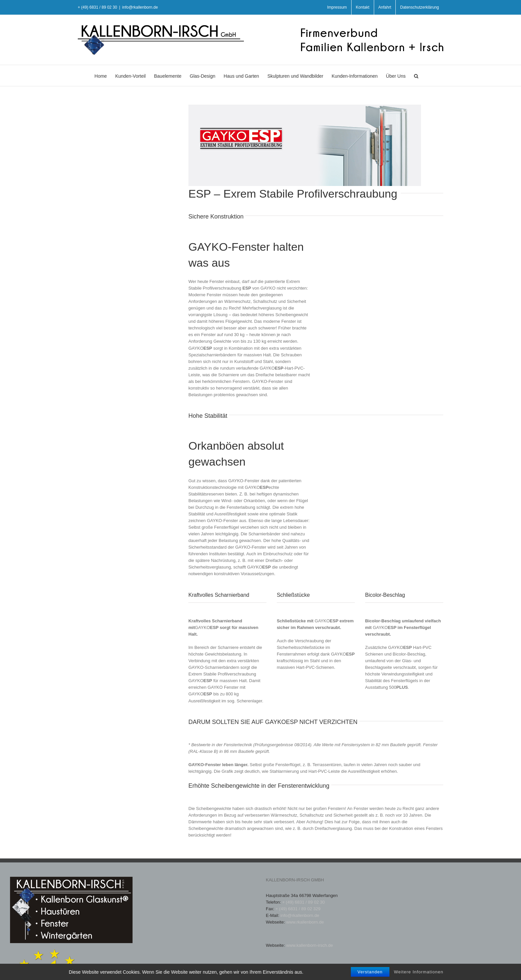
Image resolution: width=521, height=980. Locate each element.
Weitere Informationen (419, 976)
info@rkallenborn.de (140, 7)
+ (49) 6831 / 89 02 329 (298, 909)
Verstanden (370, 976)
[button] (416, 76)
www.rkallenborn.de (305, 922)
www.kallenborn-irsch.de (310, 945)
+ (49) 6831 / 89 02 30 (303, 902)
